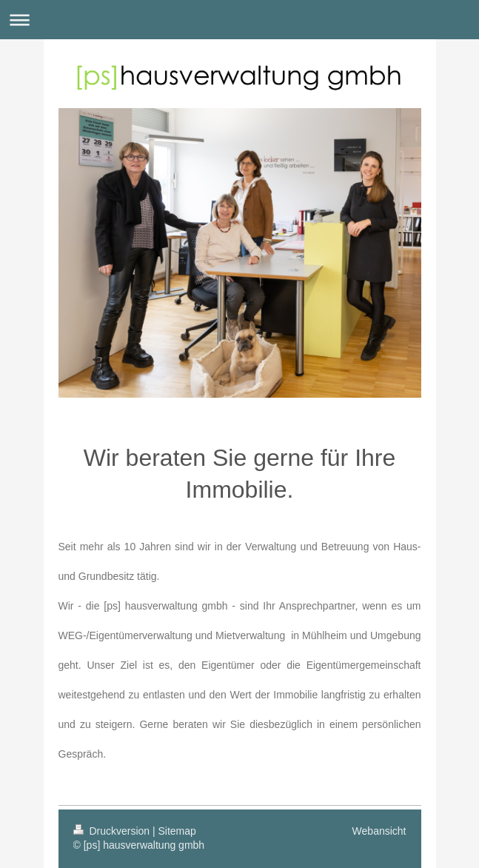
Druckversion (113, 831)
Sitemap (177, 831)
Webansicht (379, 831)
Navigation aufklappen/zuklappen (239, 20)
